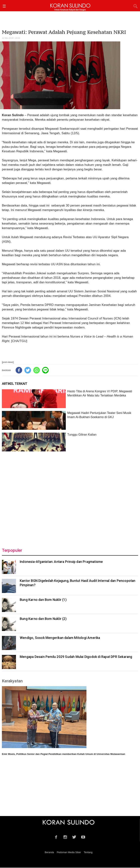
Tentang (88, 852)
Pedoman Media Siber (69, 852)
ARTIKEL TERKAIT (15, 384)
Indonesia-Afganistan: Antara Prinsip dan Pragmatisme (61, 562)
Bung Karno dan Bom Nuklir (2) (43, 619)
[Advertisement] (70, 497)
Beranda (49, 852)
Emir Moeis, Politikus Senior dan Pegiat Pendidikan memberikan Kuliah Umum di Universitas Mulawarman (64, 754)
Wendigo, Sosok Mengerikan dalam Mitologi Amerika (60, 638)
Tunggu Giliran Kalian (82, 435)
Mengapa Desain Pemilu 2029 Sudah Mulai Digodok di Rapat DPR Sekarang (76, 657)
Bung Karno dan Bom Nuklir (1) (43, 600)
